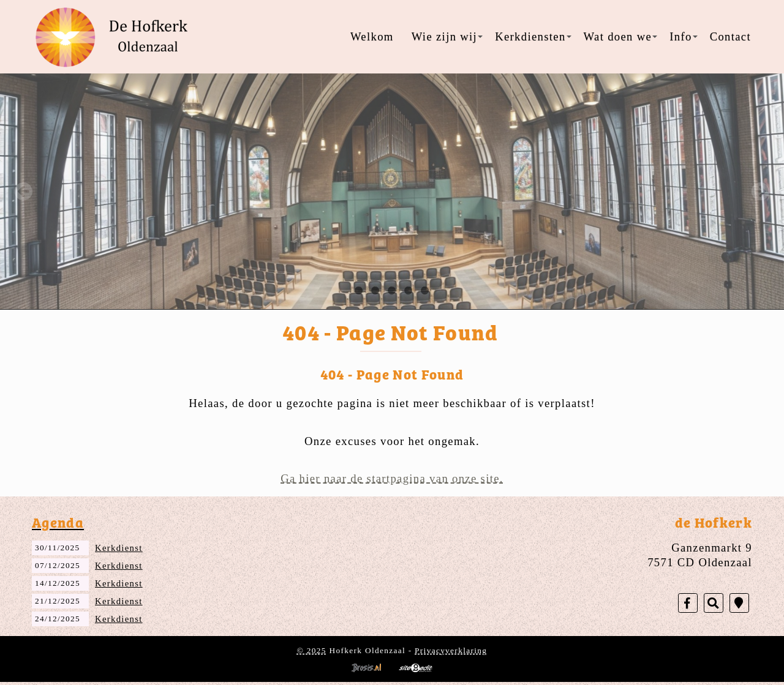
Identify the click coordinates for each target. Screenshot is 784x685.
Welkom (372, 36)
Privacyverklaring (451, 650)
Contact (730, 36)
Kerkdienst (119, 548)
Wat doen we (621, 36)
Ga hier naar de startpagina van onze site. (392, 478)
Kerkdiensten (533, 36)
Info (683, 36)
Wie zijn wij (447, 36)
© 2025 (312, 650)
